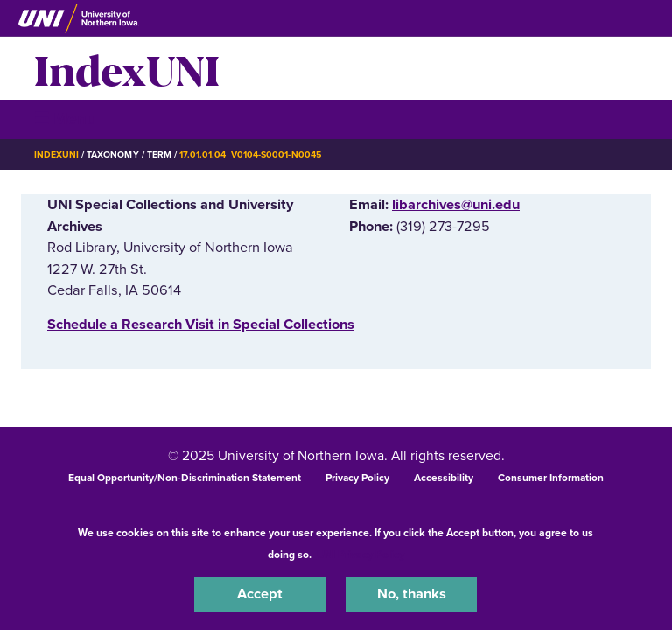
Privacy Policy (357, 478)
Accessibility (444, 478)
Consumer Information (551, 478)
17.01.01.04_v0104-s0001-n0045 (250, 154)
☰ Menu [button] (65, 119)
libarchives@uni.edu (456, 205)
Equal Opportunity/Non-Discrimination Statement (185, 478)
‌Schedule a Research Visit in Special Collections (201, 325)
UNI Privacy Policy (360, 555)
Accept (260, 594)
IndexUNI (127, 68)
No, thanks (412, 594)
